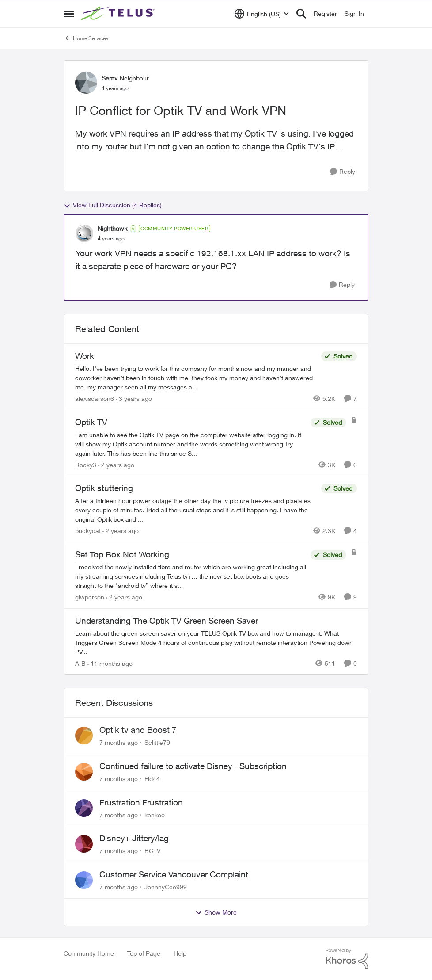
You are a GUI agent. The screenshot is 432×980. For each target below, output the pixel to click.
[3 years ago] (134, 398)
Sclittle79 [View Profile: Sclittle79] (157, 742)
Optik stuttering (104, 488)
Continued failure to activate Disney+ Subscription (193, 766)
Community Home (89, 953)
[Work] (196, 378)
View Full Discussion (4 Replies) (113, 205)
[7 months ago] (119, 742)
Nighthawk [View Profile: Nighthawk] (112, 228)
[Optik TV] (191, 444)
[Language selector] (262, 14)
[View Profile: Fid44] (84, 772)
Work (85, 356)
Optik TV (91, 422)
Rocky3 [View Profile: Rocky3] (86, 464)
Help (180, 953)
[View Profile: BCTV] (84, 844)
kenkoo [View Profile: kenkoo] (155, 814)
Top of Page (144, 953)
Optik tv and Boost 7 (138, 730)
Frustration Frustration (141, 802)
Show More (216, 912)
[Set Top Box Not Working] (191, 576)
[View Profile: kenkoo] (84, 808)
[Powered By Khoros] (347, 959)
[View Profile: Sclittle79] (84, 736)
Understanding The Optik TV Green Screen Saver (167, 621)
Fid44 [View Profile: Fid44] (152, 779)
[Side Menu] (69, 14)
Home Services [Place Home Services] (86, 38)
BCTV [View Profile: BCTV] (153, 851)
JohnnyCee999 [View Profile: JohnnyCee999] (166, 887)
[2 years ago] (116, 464)
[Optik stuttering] (196, 510)
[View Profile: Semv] (86, 83)
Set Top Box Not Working (122, 554)
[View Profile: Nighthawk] (84, 233)
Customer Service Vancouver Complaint (174, 874)
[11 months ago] (110, 663)
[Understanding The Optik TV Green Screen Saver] (216, 642)
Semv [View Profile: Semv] (110, 78)
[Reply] (343, 172)
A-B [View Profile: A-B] (80, 663)
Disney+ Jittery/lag (134, 838)
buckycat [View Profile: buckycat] (88, 531)
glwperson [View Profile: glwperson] (90, 597)
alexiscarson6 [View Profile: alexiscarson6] (95, 398)
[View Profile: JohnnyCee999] (84, 880)
